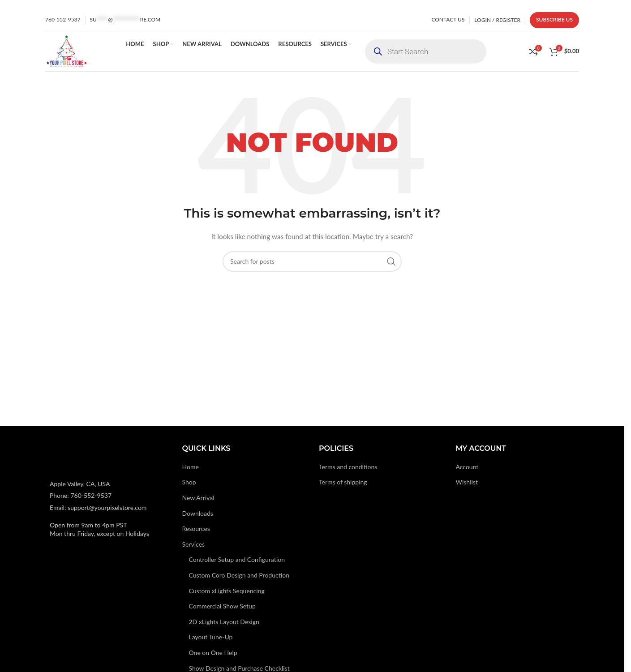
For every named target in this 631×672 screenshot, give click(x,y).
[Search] (312, 261)
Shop (189, 482)
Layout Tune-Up (211, 637)
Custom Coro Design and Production (239, 575)
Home (191, 467)
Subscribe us (554, 19)
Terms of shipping (343, 482)
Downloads (198, 513)
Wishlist (467, 482)
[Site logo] (67, 50)
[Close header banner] (613, 4)
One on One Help (213, 653)
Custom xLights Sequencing (227, 591)
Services (194, 544)
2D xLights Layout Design (224, 622)
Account (467, 467)
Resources (196, 529)
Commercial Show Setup (222, 606)
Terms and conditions (348, 467)
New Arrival (198, 498)
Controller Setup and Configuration (237, 559)
